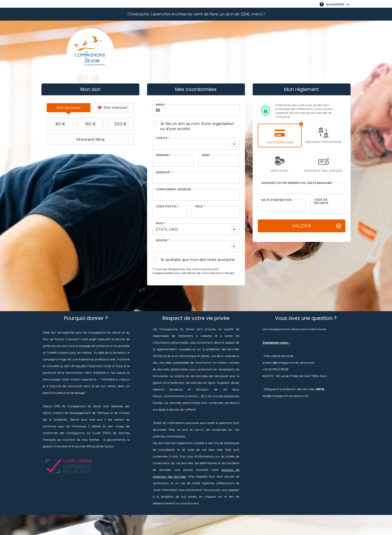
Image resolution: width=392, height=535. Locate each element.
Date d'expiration (276, 200)
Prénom (163, 155)
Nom (206, 155)
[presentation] (69, 108)
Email (161, 105)
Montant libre (76, 139)
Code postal (167, 207)
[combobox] (196, 144)
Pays (161, 224)
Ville (200, 207)
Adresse (164, 173)
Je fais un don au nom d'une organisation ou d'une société (197, 126)
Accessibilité (335, 4)
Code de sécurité (321, 201)
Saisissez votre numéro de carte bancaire (297, 183)
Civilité (163, 138)
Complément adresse (173, 190)
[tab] (69, 108)
